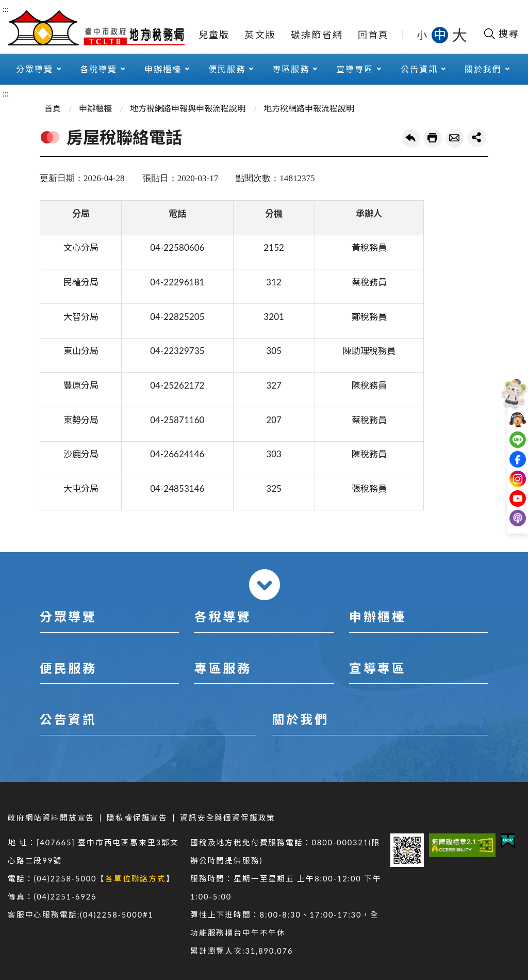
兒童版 (214, 35)
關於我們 (483, 69)
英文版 (260, 35)
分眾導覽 (35, 69)
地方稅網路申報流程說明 (309, 108)
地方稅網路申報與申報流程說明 (188, 108)
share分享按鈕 (477, 138)
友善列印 (433, 138)
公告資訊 (419, 69)
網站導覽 (163, 35)
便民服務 (227, 69)
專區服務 (291, 69)
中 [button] (441, 34)
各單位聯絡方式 (136, 879)
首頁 (53, 108)
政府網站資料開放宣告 (51, 818)
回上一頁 (411, 138)
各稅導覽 (98, 69)
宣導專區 (355, 69)
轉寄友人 (455, 138)
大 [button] (459, 35)
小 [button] (423, 35)
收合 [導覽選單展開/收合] (265, 585)
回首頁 (374, 35)
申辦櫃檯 (163, 69)
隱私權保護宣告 (137, 818)
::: (6, 9)
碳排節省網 (317, 35)
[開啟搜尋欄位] (501, 34)
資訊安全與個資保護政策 (228, 818)
